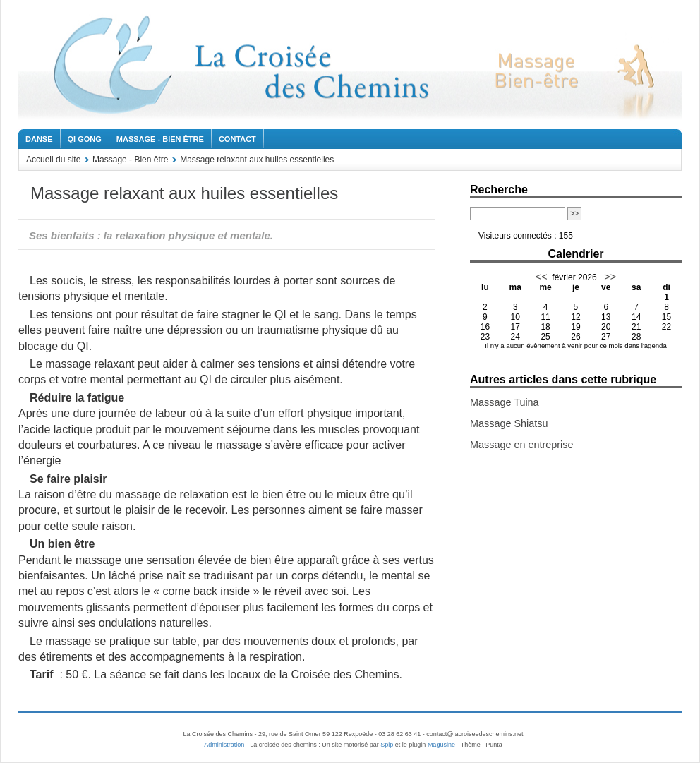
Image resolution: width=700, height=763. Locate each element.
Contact (237, 139)
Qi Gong (85, 139)
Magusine (441, 745)
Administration (224, 745)
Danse (39, 139)
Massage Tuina (505, 402)
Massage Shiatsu (509, 423)
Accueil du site (53, 160)
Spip (387, 745)
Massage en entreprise (521, 445)
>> (609, 277)
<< (542, 277)
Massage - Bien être (160, 139)
